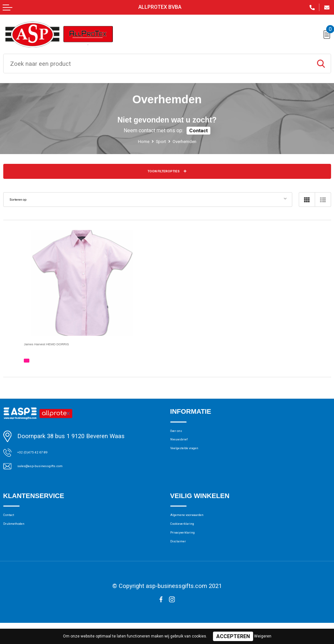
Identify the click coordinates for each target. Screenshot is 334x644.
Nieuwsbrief (185, 449)
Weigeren (263, 636)
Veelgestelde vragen (195, 461)
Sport (159, 142)
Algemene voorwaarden (199, 524)
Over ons (181, 436)
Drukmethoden (22, 537)
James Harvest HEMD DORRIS (66, 347)
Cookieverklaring (191, 537)
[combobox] (157, 64)
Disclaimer (183, 561)
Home (137, 142)
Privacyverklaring (191, 549)
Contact (199, 131)
